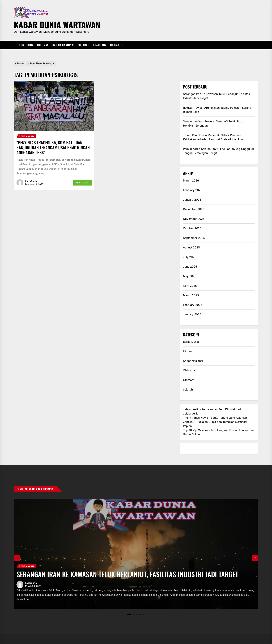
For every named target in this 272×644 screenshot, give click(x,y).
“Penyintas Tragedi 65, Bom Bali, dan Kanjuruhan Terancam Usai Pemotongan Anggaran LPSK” (53, 147)
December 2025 (194, 209)
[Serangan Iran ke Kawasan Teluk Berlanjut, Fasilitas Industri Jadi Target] (136, 554)
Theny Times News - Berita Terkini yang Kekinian (215, 418)
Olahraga (100, 45)
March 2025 (191, 295)
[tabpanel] (136, 554)
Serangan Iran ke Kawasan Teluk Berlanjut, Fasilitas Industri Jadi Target (216, 96)
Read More (82, 183)
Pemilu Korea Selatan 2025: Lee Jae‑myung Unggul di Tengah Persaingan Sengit (218, 151)
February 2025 (193, 305)
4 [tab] (140, 614)
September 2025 (194, 238)
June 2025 (190, 267)
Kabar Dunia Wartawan (57, 24)
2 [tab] (133, 614)
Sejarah (84, 45)
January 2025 (192, 314)
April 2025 (190, 286)
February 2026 (193, 190)
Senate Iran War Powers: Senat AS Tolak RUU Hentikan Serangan (213, 123)
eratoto (188, 449)
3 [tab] (137, 614)
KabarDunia (31, 181)
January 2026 (192, 200)
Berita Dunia (25, 45)
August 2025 (191, 247)
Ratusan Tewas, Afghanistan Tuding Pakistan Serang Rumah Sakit (217, 110)
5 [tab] (144, 614)
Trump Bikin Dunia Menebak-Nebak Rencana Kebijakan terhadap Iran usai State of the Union (214, 137)
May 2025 (190, 276)
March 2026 (191, 180)
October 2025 (192, 228)
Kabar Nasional (64, 45)
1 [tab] (129, 614)
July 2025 (190, 257)
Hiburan (43, 45)
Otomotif (117, 45)
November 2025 (194, 219)
